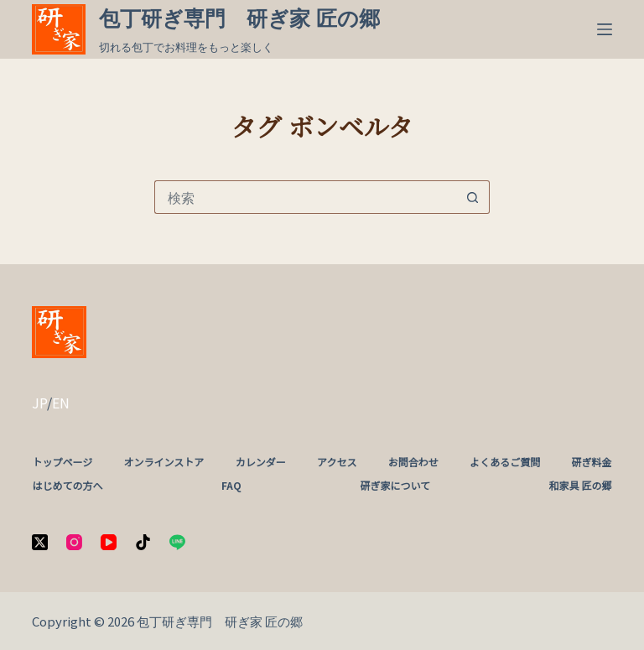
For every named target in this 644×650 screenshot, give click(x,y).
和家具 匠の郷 (581, 486)
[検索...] (305, 197)
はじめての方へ (67, 486)
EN (61, 403)
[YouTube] (109, 542)
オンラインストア (164, 462)
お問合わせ (413, 462)
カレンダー (261, 462)
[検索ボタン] (473, 197)
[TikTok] (143, 542)
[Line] (177, 542)
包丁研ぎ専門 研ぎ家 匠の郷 (239, 18)
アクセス (337, 462)
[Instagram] (74, 542)
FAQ (231, 486)
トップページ (62, 462)
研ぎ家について (395, 486)
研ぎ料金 (592, 462)
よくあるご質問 (505, 462)
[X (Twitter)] (40, 542)
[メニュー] (605, 29)
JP (39, 403)
